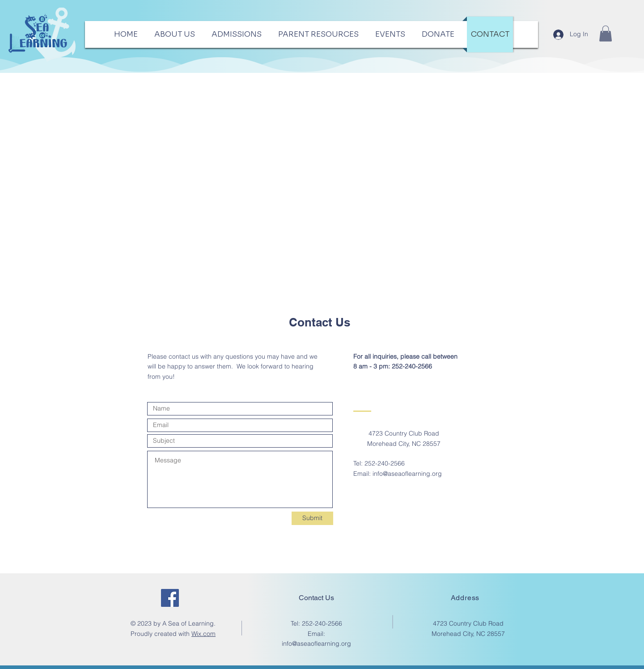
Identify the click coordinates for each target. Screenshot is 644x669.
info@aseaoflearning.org (407, 474)
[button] (606, 34)
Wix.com (203, 634)
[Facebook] (170, 598)
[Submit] (312, 518)
